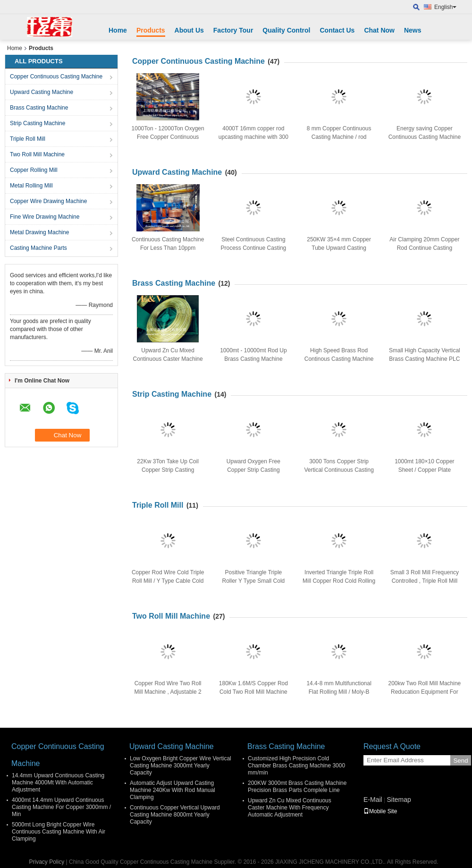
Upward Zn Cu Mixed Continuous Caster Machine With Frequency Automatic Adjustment (290, 808)
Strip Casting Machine (38, 123)
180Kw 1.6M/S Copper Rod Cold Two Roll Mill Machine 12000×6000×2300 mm (253, 692)
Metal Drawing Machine (39, 232)
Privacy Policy (47, 862)
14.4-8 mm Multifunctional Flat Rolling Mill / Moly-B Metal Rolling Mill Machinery (339, 692)
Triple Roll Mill (28, 139)
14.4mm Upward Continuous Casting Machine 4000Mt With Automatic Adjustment (58, 783)
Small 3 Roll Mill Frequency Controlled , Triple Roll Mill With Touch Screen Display (425, 581)
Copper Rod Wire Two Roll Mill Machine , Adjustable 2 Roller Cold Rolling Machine (168, 692)
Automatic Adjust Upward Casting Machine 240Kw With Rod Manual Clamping (173, 790)
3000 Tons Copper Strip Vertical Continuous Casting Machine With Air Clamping (339, 470)
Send (460, 761)
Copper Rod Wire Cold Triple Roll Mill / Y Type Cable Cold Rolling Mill (168, 581)
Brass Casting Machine (39, 108)
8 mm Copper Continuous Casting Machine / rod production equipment (339, 137)
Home (118, 30)
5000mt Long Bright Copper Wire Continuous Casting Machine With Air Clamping (59, 832)
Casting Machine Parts (38, 248)
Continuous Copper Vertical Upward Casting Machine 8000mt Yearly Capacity (175, 815)
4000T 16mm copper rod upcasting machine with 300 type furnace (253, 137)
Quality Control (286, 30)
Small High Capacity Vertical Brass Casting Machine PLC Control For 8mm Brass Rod (425, 359)
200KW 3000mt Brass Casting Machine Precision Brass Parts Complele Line (297, 787)
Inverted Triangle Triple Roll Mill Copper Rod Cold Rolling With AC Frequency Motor (339, 581)
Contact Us (337, 30)
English (445, 7)
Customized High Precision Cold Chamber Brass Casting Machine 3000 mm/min (296, 766)
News (413, 30)
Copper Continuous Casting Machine (56, 77)
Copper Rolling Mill (34, 170)
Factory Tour (233, 30)
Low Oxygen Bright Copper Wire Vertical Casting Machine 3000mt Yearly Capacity (181, 766)
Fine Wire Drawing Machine (45, 217)
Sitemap (399, 800)
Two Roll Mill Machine (37, 154)
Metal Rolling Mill (31, 186)
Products (151, 30)
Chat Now (379, 30)
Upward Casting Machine (42, 92)
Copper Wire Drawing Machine (48, 201)
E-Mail (373, 800)
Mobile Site (380, 811)
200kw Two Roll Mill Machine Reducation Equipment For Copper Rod (424, 692)
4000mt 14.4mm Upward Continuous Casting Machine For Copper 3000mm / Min (61, 807)
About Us (189, 30)
